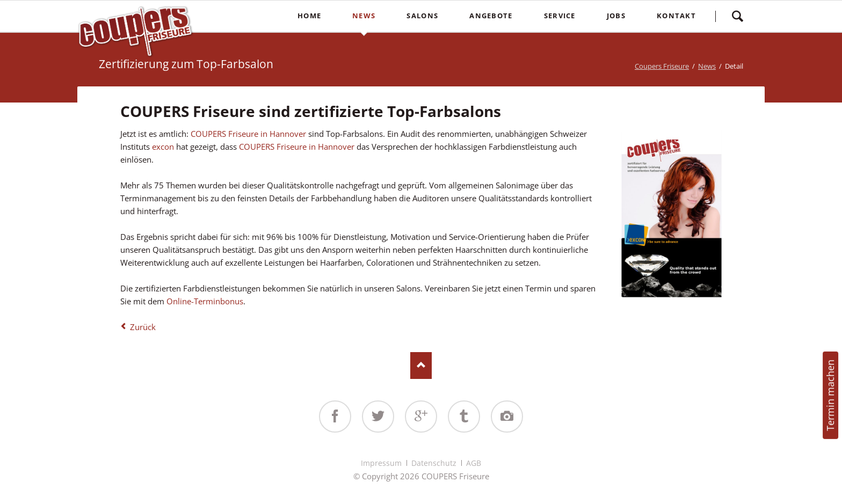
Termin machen (830, 395)
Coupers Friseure (662, 66)
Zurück (143, 327)
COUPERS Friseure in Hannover (248, 134)
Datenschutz (434, 463)
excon (164, 147)
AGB (474, 463)
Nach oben (421, 366)
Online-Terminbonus (204, 301)
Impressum (381, 463)
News (707, 66)
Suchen (737, 16)
